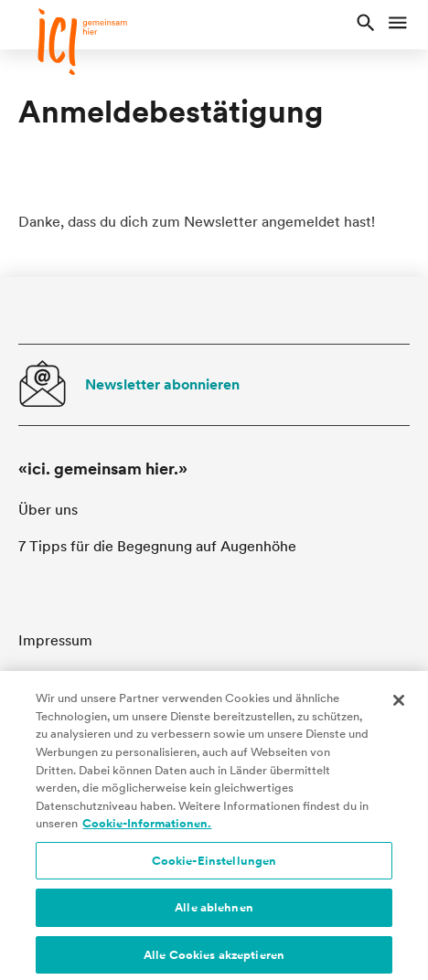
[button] (366, 25)
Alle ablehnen (214, 914)
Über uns (48, 510)
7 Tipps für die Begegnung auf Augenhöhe (157, 546)
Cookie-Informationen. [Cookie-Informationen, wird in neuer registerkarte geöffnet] (147, 830)
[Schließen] (399, 707)
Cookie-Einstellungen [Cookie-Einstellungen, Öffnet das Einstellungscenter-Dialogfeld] (214, 867)
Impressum (55, 640)
